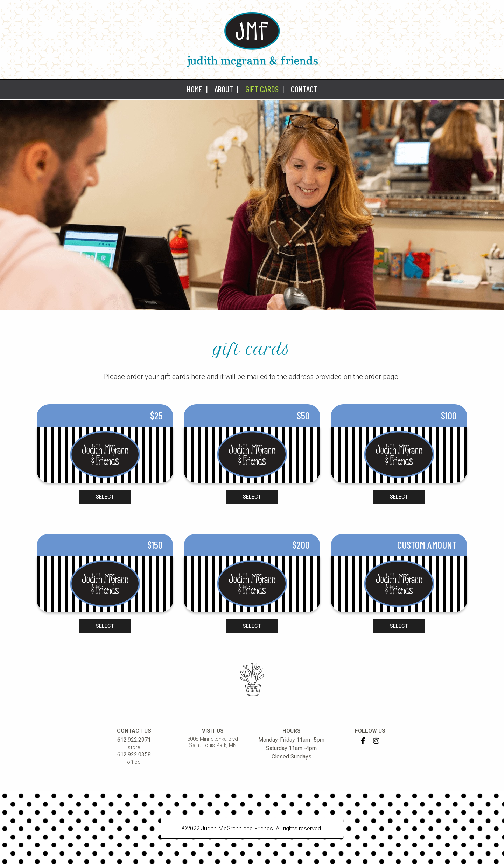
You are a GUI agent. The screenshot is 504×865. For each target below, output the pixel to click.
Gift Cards (262, 89)
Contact (304, 89)
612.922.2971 (134, 740)
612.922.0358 (134, 754)
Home (195, 89)
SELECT (105, 497)
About (224, 89)
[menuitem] (195, 89)
